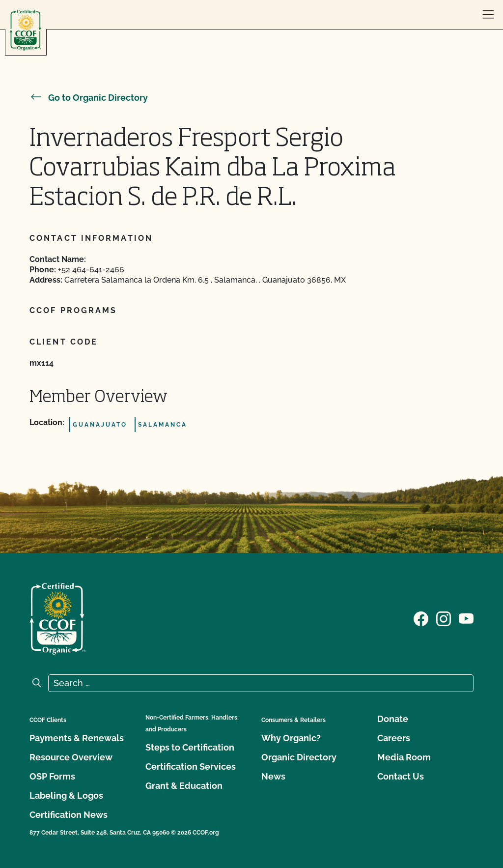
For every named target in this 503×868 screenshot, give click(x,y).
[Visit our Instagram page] (444, 618)
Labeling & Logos (66, 796)
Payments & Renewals (77, 738)
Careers (394, 738)
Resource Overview (71, 757)
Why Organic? (291, 738)
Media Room (404, 757)
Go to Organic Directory (89, 98)
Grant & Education (184, 786)
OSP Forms (52, 776)
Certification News (69, 815)
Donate (393, 719)
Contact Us (401, 776)
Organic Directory (299, 757)
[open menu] (488, 15)
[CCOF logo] (26, 30)
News (273, 776)
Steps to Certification (190, 747)
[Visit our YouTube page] (466, 618)
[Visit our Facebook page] (421, 618)
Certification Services (191, 767)
